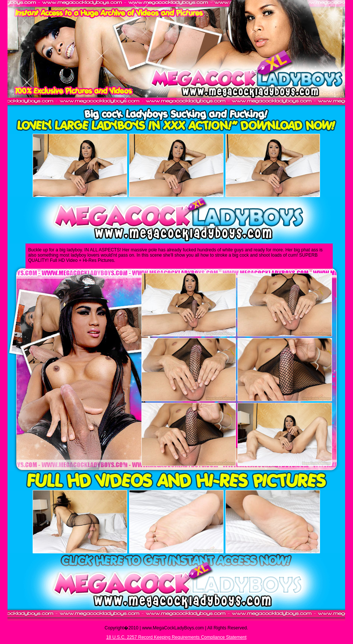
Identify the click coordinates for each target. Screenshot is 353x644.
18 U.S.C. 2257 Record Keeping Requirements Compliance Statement (176, 637)
